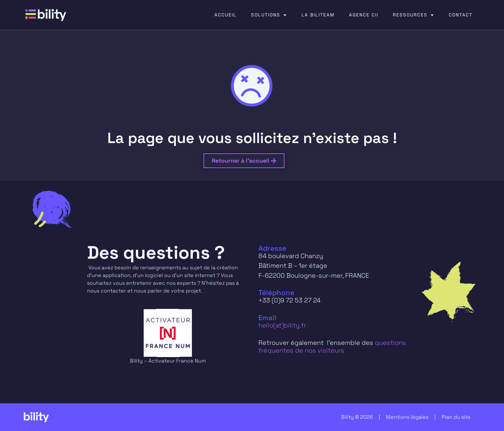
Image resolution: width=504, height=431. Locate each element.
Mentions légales (407, 417)
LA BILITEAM (318, 15)
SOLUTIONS (269, 15)
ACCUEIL (225, 15)
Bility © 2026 (357, 417)
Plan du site (456, 417)
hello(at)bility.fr (282, 325)
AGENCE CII (364, 15)
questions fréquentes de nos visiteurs (332, 346)
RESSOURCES (414, 15)
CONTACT (461, 15)
